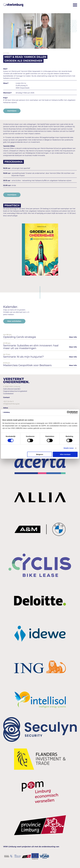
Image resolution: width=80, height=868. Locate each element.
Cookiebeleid (8, 394)
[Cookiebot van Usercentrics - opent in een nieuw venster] (68, 412)
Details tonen (69, 448)
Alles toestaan (65, 454)
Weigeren (40, 454)
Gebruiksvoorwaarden (12, 389)
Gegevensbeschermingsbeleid (15, 391)
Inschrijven (12, 111)
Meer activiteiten (14, 321)
